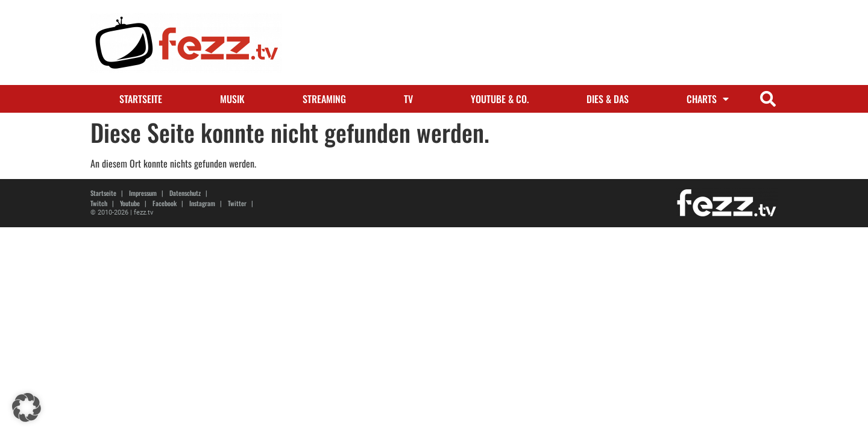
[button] (768, 99)
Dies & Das (608, 99)
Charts (708, 99)
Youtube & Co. (500, 99)
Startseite (141, 99)
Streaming (324, 99)
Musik (232, 99)
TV (408, 99)
